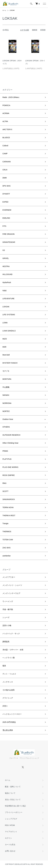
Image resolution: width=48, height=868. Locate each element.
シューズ (6, 617)
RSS (7, 825)
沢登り (5, 706)
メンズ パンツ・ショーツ (12, 585)
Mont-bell (6, 355)
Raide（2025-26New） (11, 97)
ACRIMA (6, 113)
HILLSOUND (7, 274)
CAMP (5, 154)
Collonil (5, 146)
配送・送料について (13, 787)
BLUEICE (6, 138)
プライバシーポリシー (14, 812)
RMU (4, 483)
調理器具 (6, 642)
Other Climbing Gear (10, 443)
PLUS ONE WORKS (10, 467)
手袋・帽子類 (8, 609)
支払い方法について (13, 800)
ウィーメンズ (8, 601)
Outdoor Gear (8, 419)
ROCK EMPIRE (9, 475)
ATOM (12, 825)
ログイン (8, 838)
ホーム (4, 10)
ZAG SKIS (7, 548)
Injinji (4, 290)
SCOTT (5, 491)
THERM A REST (9, 516)
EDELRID (6, 218)
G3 (4, 250)
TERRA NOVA (8, 507)
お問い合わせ (10, 851)
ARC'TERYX (7, 129)
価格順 (35, 30)
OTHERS (6, 427)
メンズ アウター (9, 577)
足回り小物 (7, 625)
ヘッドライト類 (9, 658)
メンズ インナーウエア (11, 593)
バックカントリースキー (12, 714)
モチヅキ (6, 371)
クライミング (8, 698)
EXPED (5, 202)
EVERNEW (7, 210)
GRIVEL (6, 258)
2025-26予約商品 (9, 722)
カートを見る (10, 845)
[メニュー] (44, 4)
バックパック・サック (11, 634)
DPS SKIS (7, 186)
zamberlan (7, 556)
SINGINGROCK (9, 499)
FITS (4, 226)
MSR (4, 347)
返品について (10, 793)
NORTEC (6, 411)
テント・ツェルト (9, 674)
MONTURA (7, 379)
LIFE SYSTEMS (9, 315)
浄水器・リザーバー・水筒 (13, 650)
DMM (5, 178)
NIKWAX (6, 395)
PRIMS (5, 451)
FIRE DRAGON (8, 234)
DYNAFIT (6, 194)
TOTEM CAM (8, 540)
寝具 (4, 666)
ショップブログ (11, 819)
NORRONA (7, 403)
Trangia (5, 523)
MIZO (5, 339)
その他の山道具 (9, 690)
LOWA (5, 323)
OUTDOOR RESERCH (11, 435)
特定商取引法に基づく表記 (15, 806)
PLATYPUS (7, 459)
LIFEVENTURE (8, 299)
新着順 (43, 30)
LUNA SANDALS (9, 331)
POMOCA (6, 105)
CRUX (5, 170)
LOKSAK (12, 10)
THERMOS (7, 532)
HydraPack (7, 282)
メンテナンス (8, 682)
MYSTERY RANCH (10, 363)
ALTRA (5, 121)
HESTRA (6, 266)
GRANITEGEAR (9, 242)
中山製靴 (6, 387)
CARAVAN (7, 162)
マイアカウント (11, 832)
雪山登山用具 (8, 730)
